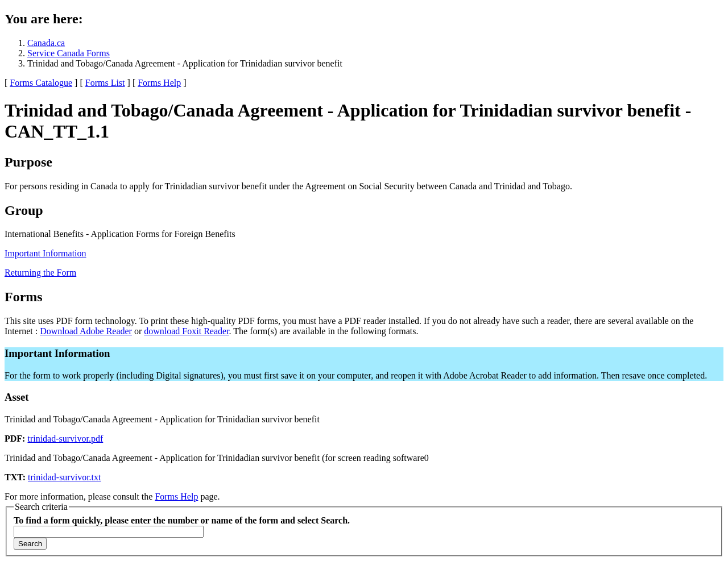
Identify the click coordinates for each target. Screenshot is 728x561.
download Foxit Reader (186, 331)
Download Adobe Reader (86, 331)
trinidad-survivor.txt (64, 477)
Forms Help (159, 83)
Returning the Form (40, 273)
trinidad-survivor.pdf (65, 439)
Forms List (105, 83)
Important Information (45, 253)
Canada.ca (46, 43)
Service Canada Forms (69, 53)
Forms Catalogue (41, 83)
